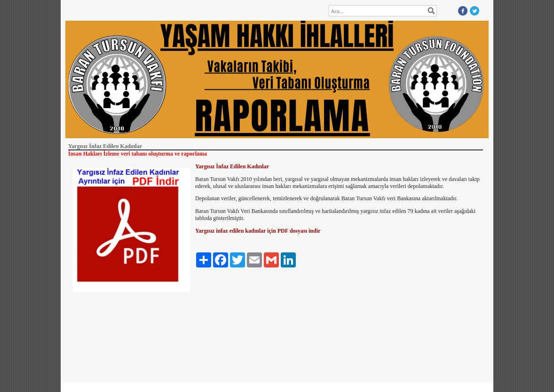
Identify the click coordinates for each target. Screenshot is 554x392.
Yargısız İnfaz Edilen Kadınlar (232, 166)
